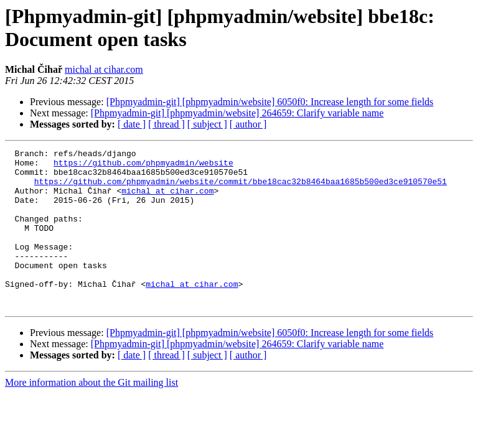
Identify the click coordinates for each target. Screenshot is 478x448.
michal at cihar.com (104, 69)
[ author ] (248, 124)
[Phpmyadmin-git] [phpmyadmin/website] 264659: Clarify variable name (237, 113)
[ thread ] (166, 124)
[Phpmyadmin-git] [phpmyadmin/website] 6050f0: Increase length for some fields (270, 102)
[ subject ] (207, 124)
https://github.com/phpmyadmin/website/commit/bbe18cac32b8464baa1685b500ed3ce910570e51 (241, 189)
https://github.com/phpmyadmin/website (143, 166)
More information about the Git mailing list (91, 414)
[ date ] (132, 124)
